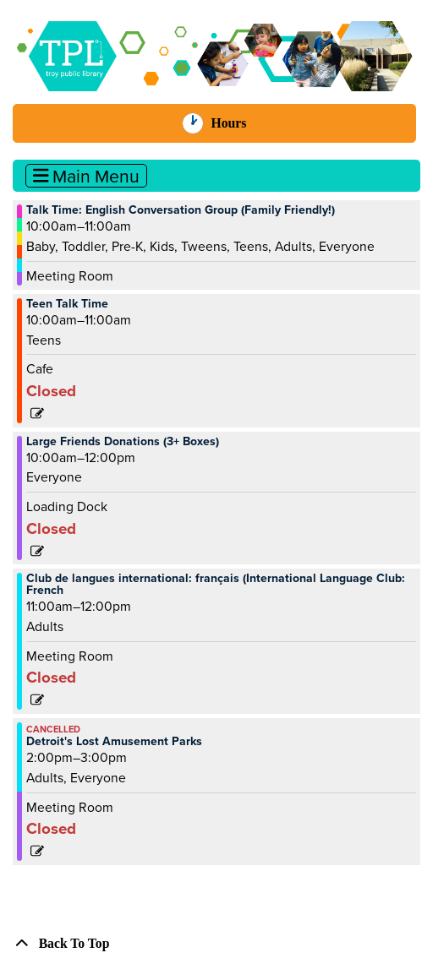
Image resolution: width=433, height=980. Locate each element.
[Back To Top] (216, 944)
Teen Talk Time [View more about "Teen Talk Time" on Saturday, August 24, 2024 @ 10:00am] (67, 304)
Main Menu (87, 176)
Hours (236, 123)
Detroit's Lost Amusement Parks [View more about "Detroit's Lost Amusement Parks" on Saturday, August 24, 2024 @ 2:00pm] (114, 742)
